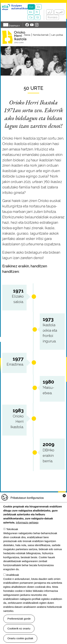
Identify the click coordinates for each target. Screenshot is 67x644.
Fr (37, 12)
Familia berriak (41, 35)
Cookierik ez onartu (19, 635)
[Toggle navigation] (47, 41)
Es (39, 7)
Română (53, 17)
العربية (59, 12)
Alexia (27, 35)
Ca (31, 17)
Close (64, 503)
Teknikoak (12, 536)
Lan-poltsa (57, 35)
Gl (38, 17)
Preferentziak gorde (19, 626)
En (31, 12)
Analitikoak (13, 582)
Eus (31, 7)
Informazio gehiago (27, 529)
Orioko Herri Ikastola (14, 37)
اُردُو (50, 12)
